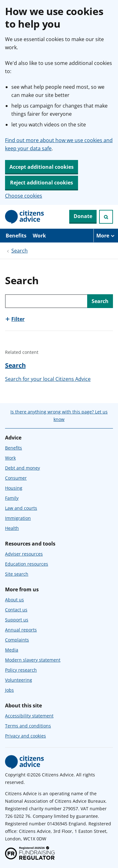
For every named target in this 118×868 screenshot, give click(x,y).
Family (12, 498)
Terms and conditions (28, 726)
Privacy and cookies (25, 736)
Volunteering (19, 680)
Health (12, 528)
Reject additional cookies (42, 183)
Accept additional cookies (42, 167)
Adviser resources (24, 554)
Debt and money (22, 468)
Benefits (16, 236)
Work (39, 236)
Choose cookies (24, 196)
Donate (83, 216)
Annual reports (21, 630)
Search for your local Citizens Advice (48, 379)
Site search (17, 574)
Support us (17, 620)
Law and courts (21, 508)
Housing (14, 488)
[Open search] (106, 217)
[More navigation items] (106, 236)
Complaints (17, 640)
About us (14, 600)
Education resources (27, 564)
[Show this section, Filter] (15, 319)
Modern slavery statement (33, 660)
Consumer (16, 478)
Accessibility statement (29, 716)
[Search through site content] (46, 301)
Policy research (21, 670)
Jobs (9, 690)
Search (20, 251)
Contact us (16, 610)
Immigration (18, 518)
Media (12, 650)
